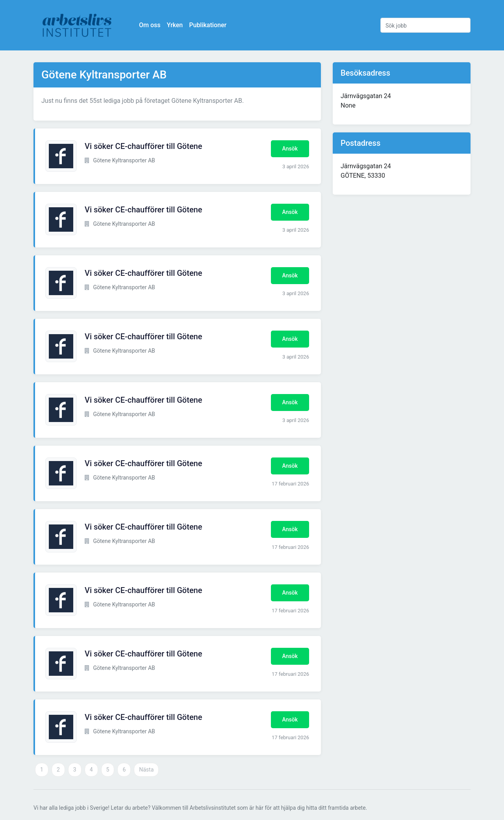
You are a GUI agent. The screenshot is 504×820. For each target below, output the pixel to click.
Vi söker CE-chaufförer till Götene (143, 146)
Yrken (175, 25)
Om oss (150, 25)
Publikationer (208, 25)
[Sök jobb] (425, 25)
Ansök (290, 149)
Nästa (146, 770)
